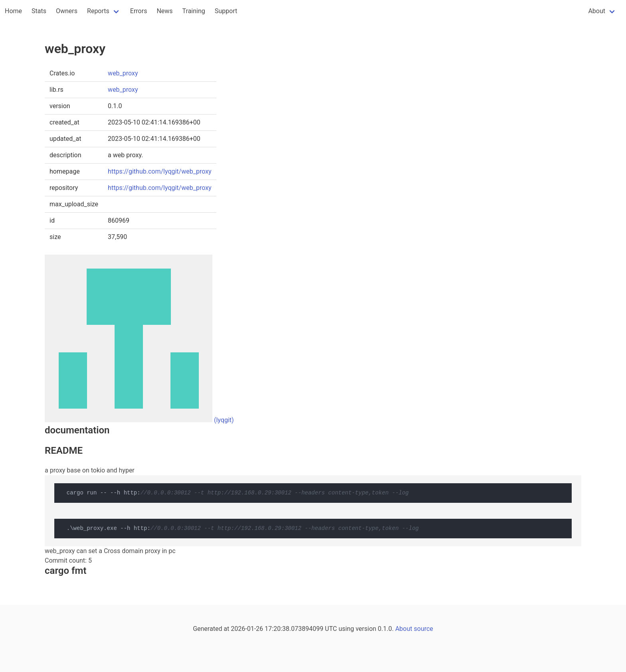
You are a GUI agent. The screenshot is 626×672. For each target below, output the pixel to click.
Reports (98, 11)
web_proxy (123, 73)
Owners (67, 11)
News (164, 11)
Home (13, 11)
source (424, 629)
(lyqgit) (224, 420)
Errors (139, 11)
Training (194, 11)
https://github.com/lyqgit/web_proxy (160, 171)
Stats (39, 11)
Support (226, 11)
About (597, 11)
